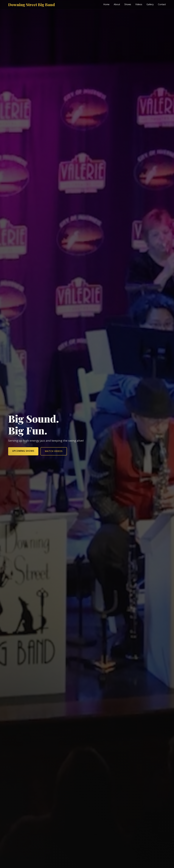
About (117, 4)
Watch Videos (54, 451)
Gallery (150, 4)
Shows (128, 4)
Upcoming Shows (23, 451)
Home (106, 4)
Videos (139, 4)
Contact (162, 4)
